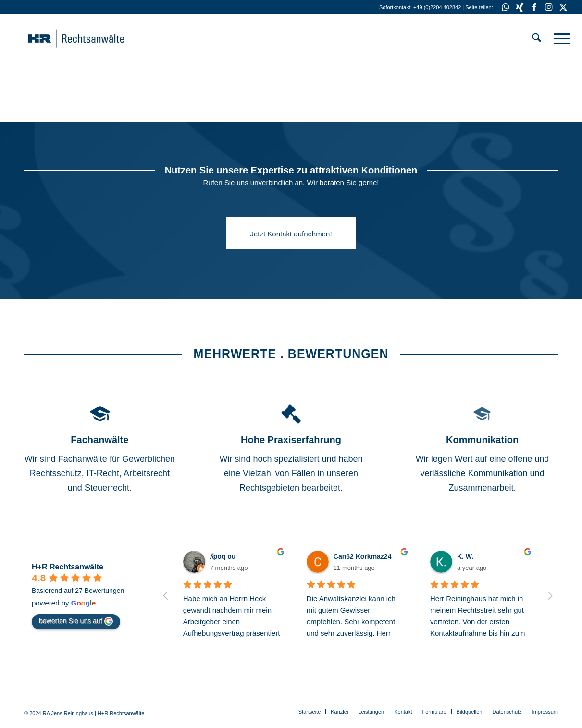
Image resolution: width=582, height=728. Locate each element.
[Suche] (537, 38)
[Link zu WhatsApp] (505, 7)
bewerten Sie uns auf (76, 621)
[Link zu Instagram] (549, 7)
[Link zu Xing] (520, 7)
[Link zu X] (563, 7)
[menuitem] (537, 38)
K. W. (465, 556)
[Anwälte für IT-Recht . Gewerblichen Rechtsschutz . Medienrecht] (91, 38)
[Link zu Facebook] (534, 7)
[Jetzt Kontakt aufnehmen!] (291, 233)
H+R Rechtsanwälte (68, 567)
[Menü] (559, 38)
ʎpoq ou (223, 556)
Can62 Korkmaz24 (363, 556)
